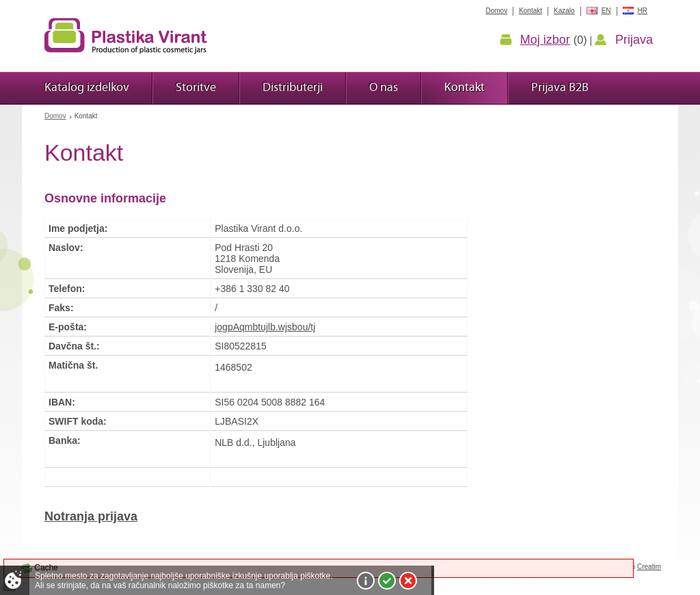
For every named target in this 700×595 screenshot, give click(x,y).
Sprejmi (387, 581)
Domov (55, 116)
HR (643, 11)
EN (606, 11)
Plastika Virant (126, 36)
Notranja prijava (91, 516)
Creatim (649, 567)
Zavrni (408, 581)
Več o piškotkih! (366, 581)
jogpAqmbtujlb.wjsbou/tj (265, 327)
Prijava (634, 40)
